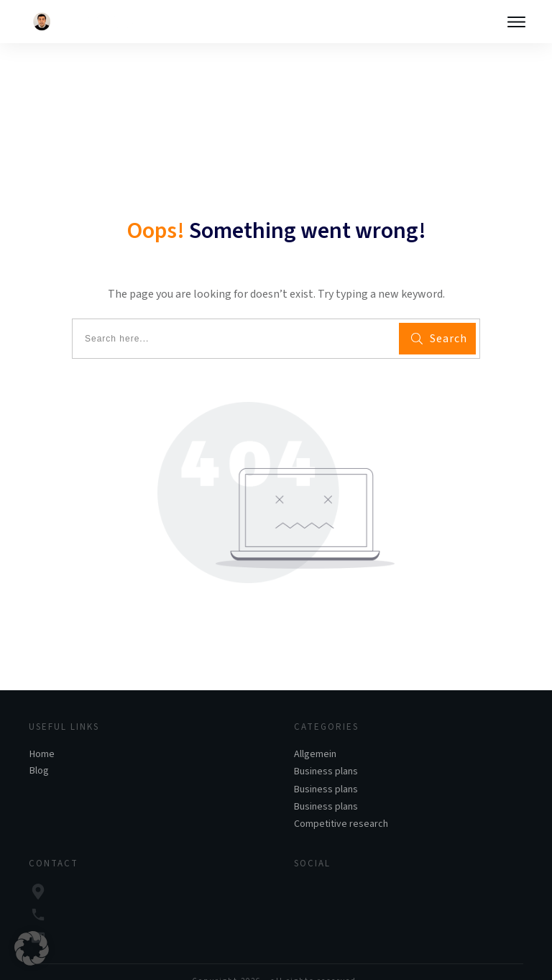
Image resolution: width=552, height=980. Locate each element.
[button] (32, 948)
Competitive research (341, 801)
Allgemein (315, 731)
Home (42, 731)
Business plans (326, 748)
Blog (39, 748)
